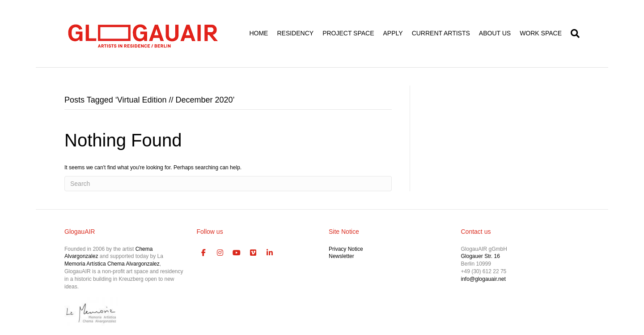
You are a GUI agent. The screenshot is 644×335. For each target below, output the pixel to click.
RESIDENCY (295, 33)
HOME (258, 33)
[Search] (573, 34)
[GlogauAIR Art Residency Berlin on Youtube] (237, 253)
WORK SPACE (541, 33)
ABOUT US (495, 33)
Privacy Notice (346, 249)
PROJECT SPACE (348, 33)
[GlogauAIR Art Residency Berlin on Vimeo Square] (253, 253)
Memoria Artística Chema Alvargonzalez (112, 264)
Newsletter (341, 256)
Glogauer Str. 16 (481, 256)
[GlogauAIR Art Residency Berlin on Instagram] (220, 253)
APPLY (393, 33)
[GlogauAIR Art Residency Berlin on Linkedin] (270, 253)
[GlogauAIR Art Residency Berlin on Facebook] (204, 253)
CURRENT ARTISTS (441, 33)
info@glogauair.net (483, 279)
